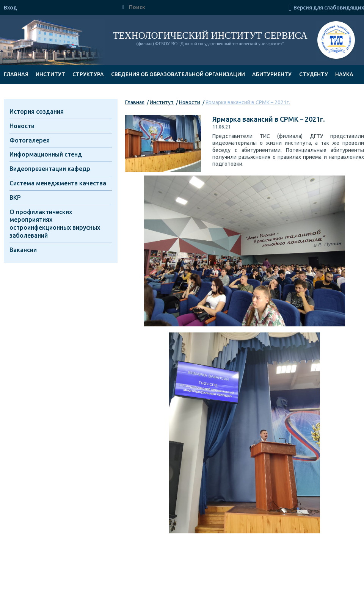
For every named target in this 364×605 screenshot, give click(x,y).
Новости (190, 102)
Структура (88, 74)
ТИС (336, 41)
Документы (22, 93)
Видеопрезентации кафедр (50, 169)
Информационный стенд (46, 154)
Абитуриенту (272, 74)
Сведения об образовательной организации (178, 74)
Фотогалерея (30, 140)
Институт (50, 74)
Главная (16, 74)
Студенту (314, 74)
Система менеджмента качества (58, 183)
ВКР (15, 197)
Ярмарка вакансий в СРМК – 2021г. (248, 102)
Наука (344, 74)
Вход (10, 8)
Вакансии (23, 250)
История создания (37, 111)
